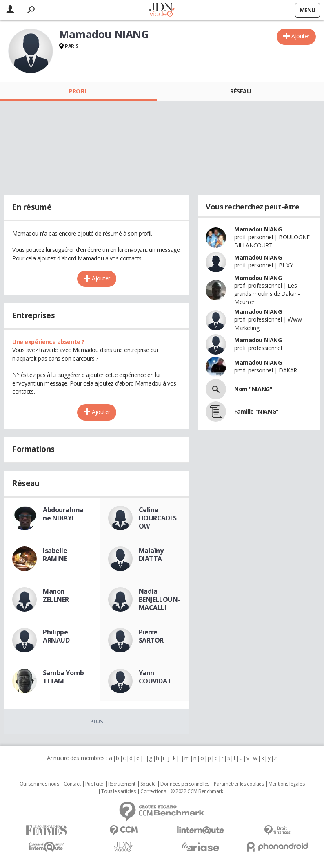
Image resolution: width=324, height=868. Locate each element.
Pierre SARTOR (151, 636)
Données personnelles (185, 784)
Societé (148, 784)
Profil (78, 91)
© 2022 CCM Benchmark (197, 791)
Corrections (153, 791)
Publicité (94, 784)
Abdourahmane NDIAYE (63, 514)
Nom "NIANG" (253, 389)
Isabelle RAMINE (55, 555)
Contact (72, 784)
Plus (97, 721)
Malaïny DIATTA (151, 555)
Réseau (240, 91)
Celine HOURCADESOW (158, 518)
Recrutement (122, 784)
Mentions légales (286, 784)
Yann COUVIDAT (155, 677)
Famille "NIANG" (256, 411)
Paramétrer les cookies (239, 784)
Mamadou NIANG (258, 229)
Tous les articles (118, 791)
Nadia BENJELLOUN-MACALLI (159, 599)
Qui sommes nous (39, 784)
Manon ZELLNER (56, 595)
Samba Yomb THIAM (63, 677)
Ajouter (301, 36)
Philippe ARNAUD (56, 636)
